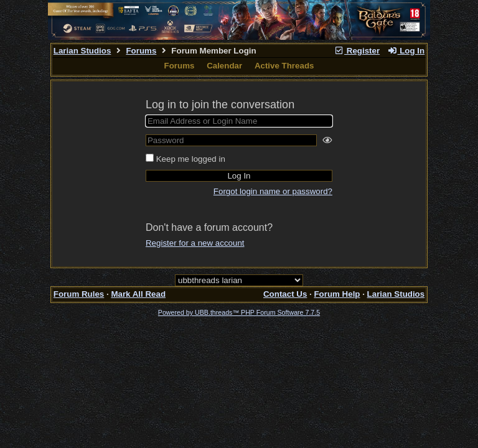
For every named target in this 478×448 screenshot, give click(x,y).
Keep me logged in (191, 159)
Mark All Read (138, 294)
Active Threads (284, 66)
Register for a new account (195, 243)
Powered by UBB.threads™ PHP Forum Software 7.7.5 (239, 312)
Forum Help (337, 294)
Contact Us (285, 294)
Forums (141, 51)
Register (357, 51)
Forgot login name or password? (273, 191)
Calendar (224, 66)
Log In (406, 51)
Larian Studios (82, 51)
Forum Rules (79, 294)
